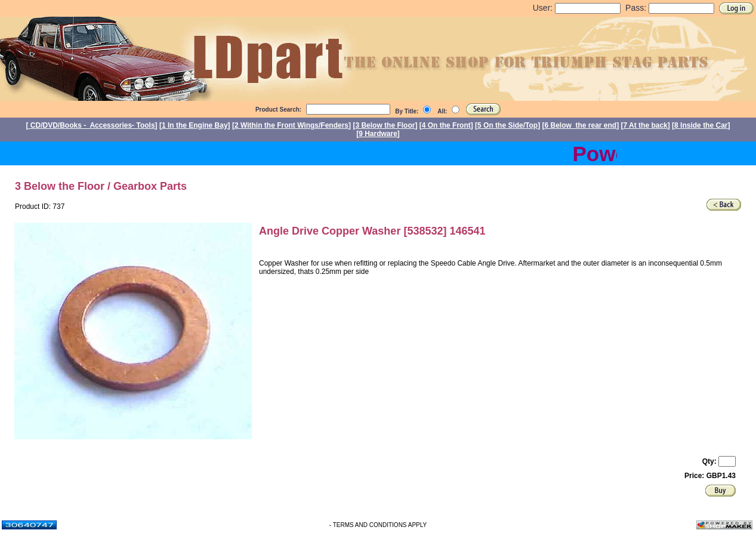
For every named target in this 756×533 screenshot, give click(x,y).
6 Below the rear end (581, 125)
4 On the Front (446, 125)
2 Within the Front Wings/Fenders (291, 125)
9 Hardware (378, 134)
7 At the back (646, 125)
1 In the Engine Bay (195, 125)
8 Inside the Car (701, 125)
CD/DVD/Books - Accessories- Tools (92, 125)
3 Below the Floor (385, 125)
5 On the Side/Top (507, 125)
